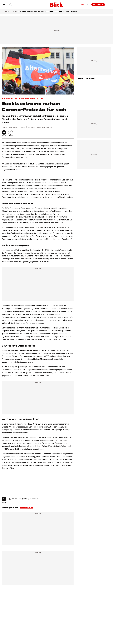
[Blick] (56, 5)
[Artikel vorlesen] (10, 132)
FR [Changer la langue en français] (88, 5)
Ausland (16, 11)
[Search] (10, 5)
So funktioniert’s (35, 499)
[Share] (4, 132)
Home (7, 11)
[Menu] (4, 5)
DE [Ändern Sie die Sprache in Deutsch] (83, 5)
